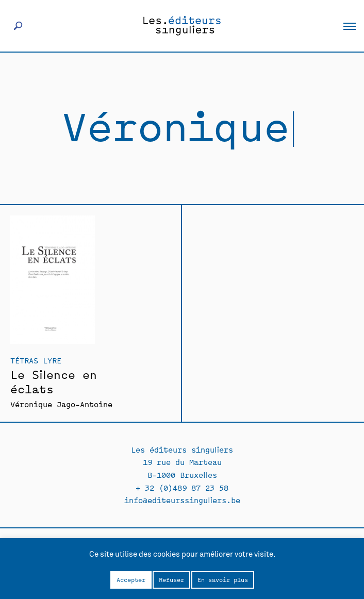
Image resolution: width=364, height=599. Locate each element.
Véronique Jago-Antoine (61, 404)
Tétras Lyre (36, 360)
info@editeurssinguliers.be (182, 500)
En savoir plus (223, 579)
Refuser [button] (171, 579)
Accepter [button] (131, 579)
